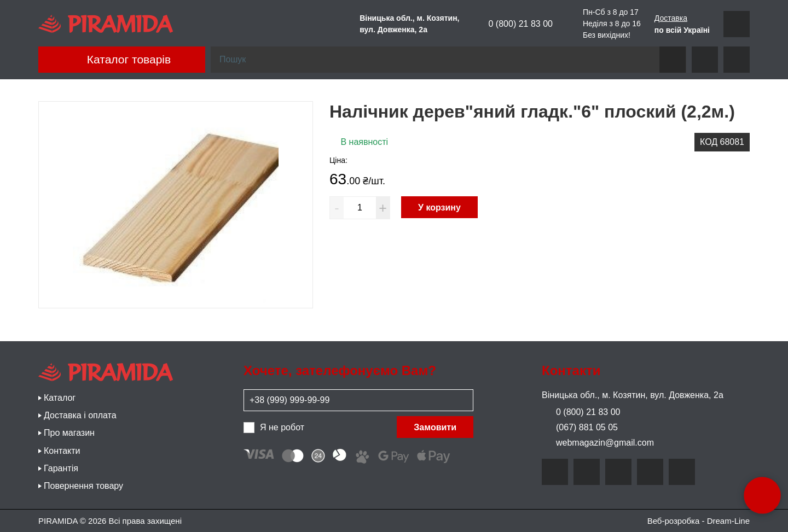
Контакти (62, 451)
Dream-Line (728, 521)
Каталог (60, 398)
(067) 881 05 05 (580, 427)
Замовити (435, 427)
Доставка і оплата (80, 415)
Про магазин (69, 433)
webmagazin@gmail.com (598, 443)
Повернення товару (83, 486)
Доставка (671, 18)
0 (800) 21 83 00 (513, 24)
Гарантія (61, 468)
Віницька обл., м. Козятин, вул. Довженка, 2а (633, 395)
